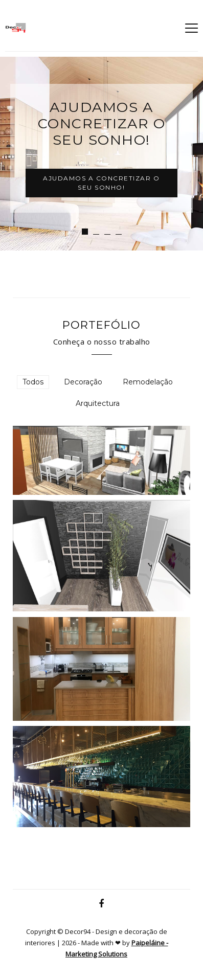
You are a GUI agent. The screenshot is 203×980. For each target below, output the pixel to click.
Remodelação (148, 382)
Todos (33, 382)
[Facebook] (101, 904)
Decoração (83, 382)
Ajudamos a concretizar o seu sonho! (101, 183)
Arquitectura (98, 403)
